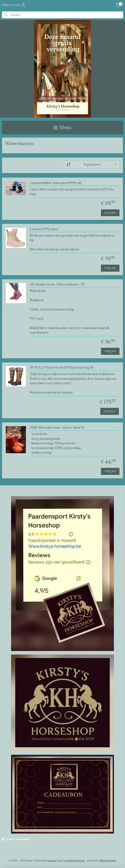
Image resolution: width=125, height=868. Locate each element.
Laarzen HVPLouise (44, 229)
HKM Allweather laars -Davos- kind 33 (57, 428)
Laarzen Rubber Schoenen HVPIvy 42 (56, 183)
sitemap (52, 860)
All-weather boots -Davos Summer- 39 (57, 285)
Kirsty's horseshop (16, 839)
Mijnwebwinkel (108, 860)
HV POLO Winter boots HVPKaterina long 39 (62, 368)
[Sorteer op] (91, 165)
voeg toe (110, 212)
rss (60, 860)
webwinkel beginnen (74, 860)
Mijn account (14, 5)
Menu (62, 127)
